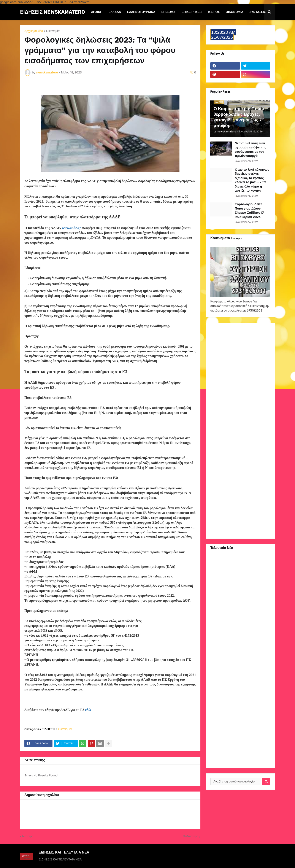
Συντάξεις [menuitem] (258, 12)
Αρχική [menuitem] (97, 12)
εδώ (88, 710)
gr (72, 228)
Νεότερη (28, 836)
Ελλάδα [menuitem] (115, 12)
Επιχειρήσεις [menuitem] (192, 12)
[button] (269, 12)
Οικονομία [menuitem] (235, 12)
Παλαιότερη (191, 836)
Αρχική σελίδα (34, 31)
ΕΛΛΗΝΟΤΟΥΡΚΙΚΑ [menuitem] (141, 12)
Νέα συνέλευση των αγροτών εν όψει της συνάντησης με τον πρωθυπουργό (251, 150)
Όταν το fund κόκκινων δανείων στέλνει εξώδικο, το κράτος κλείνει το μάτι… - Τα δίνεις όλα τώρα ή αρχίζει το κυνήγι (252, 180)
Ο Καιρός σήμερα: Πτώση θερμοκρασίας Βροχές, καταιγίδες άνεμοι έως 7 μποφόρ (240, 118)
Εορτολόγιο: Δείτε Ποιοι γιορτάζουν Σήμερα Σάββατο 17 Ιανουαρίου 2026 (249, 211)
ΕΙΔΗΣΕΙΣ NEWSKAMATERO (52, 12)
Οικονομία (53, 31)
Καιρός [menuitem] (214, 12)
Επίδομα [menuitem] (168, 12)
